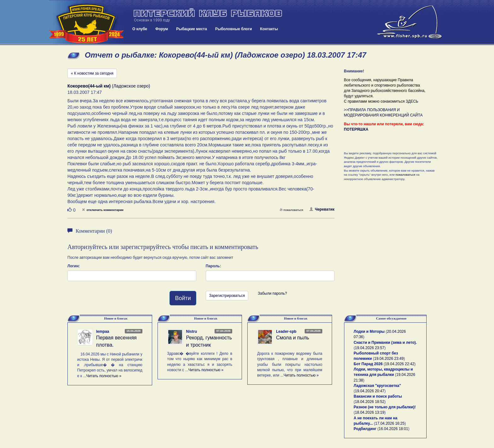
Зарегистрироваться (227, 296)
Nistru (192, 332)
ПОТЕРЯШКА (356, 129)
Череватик (322, 209)
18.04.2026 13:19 (370, 412)
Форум (162, 29)
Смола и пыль (293, 338)
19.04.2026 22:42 (400, 364)
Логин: (74, 266)
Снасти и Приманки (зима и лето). (385, 343)
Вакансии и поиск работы (378, 396)
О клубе (140, 29)
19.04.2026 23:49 (389, 359)
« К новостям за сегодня (92, 73)
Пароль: (213, 266)
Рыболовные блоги (234, 29)
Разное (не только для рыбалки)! (385, 407)
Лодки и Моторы (369, 332)
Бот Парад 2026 (368, 364)
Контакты (269, 29)
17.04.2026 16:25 (390, 423)
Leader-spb (286, 332)
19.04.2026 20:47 (370, 391)
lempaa (103, 332)
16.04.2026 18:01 (393, 429)
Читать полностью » (104, 376)
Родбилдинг (365, 429)
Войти (183, 298)
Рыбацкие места (192, 29)
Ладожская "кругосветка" (377, 386)
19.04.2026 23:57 (370, 348)
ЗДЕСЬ (412, 101)
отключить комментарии (103, 210)
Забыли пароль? (272, 293)
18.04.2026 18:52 (370, 402)
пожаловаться (291, 210)
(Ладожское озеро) (109, 86)
